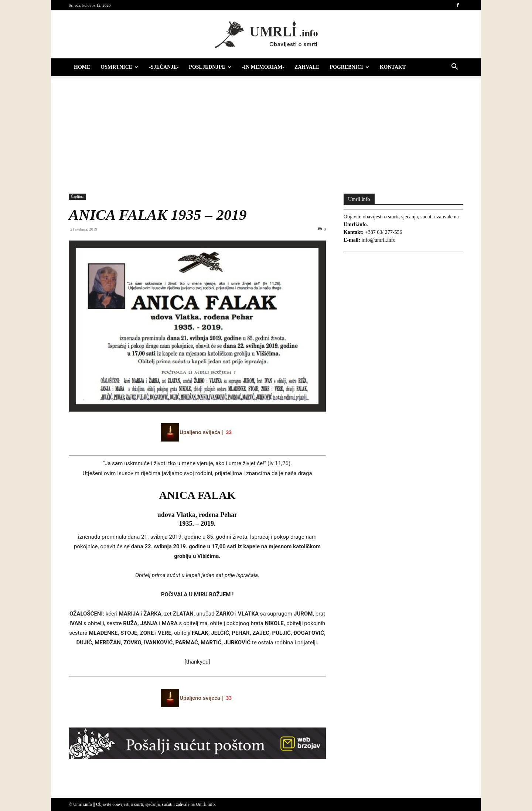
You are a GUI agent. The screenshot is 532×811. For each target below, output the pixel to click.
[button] (454, 68)
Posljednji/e (210, 67)
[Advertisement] (266, 131)
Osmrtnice (119, 67)
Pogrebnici (349, 67)
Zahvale (307, 67)
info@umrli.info (379, 240)
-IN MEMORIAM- (263, 67)
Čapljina (77, 196)
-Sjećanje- (164, 67)
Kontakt (393, 67)
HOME (82, 67)
